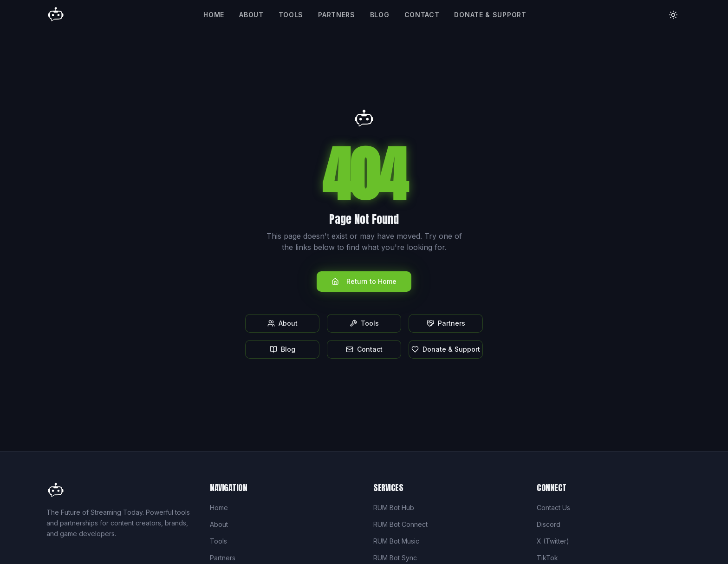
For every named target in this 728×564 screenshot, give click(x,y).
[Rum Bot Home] (56, 15)
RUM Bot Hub (394, 508)
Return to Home (364, 281)
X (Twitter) (553, 541)
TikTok (547, 558)
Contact (422, 15)
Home (214, 15)
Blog (380, 15)
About (251, 15)
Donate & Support (490, 15)
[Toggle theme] (673, 15)
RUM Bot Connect (400, 524)
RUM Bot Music (396, 541)
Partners (337, 15)
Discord (549, 524)
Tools (291, 15)
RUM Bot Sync (395, 558)
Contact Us (553, 508)
